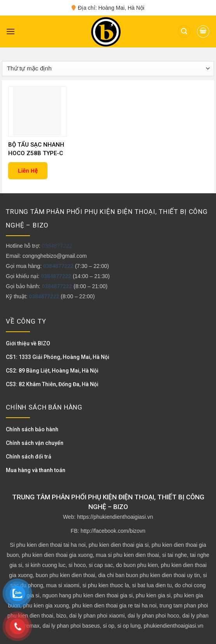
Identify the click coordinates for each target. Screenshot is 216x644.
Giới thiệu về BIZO (28, 343)
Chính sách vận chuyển (35, 443)
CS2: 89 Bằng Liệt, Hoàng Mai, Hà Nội (52, 371)
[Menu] (11, 31)
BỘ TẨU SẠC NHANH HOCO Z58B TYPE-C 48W (36, 149)
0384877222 (57, 246)
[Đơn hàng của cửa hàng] (108, 69)
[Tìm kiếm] (184, 32)
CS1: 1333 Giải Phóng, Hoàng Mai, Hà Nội (58, 357)
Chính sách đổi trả (29, 457)
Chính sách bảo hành (32, 429)
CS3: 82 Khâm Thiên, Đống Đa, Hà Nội (52, 384)
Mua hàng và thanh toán (36, 470)
